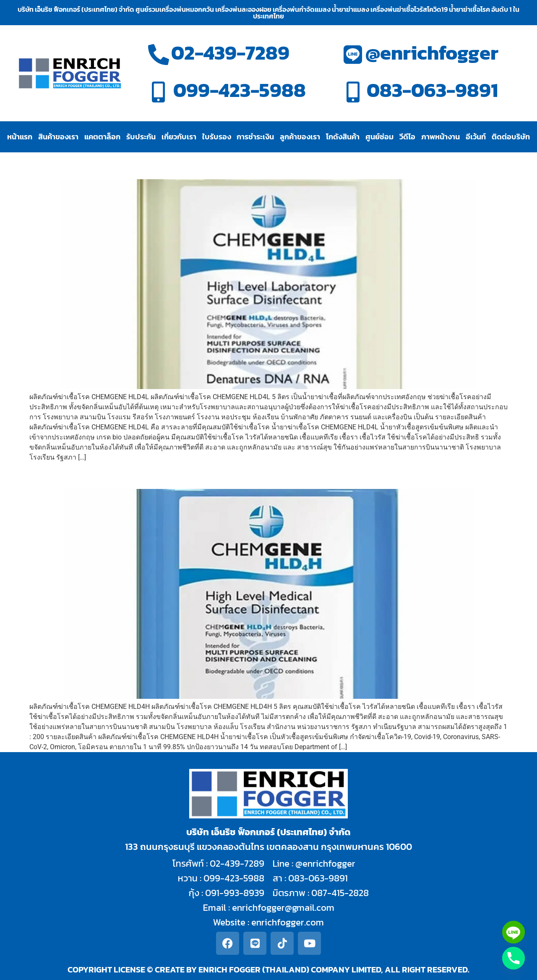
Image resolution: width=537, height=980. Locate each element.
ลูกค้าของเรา (300, 137)
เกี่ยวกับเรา (179, 137)
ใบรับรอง (217, 137)
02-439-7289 (230, 53)
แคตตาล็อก (102, 137)
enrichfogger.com (288, 922)
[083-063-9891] (353, 92)
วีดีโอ (407, 137)
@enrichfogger (432, 53)
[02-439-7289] (159, 55)
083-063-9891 (432, 90)
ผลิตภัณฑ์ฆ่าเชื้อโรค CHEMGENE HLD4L (149, 165)
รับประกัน (141, 137)
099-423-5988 (240, 90)
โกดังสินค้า (343, 137)
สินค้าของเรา (58, 137)
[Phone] (514, 958)
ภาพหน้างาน (441, 137)
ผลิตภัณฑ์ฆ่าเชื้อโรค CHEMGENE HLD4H (150, 474)
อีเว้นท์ (476, 137)
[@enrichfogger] (353, 55)
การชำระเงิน (255, 137)
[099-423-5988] (159, 92)
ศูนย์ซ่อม (379, 137)
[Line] (514, 932)
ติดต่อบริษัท (511, 137)
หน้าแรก (20, 137)
